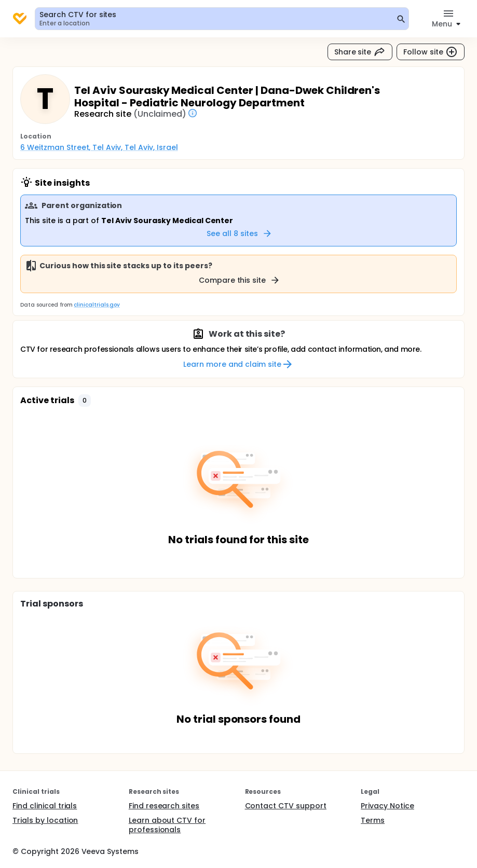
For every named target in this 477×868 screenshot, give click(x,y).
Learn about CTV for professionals (167, 825)
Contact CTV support (286, 806)
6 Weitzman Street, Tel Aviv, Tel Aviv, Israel (99, 147)
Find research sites (164, 806)
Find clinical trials (45, 806)
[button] (85, 401)
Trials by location (45, 820)
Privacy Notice (387, 806)
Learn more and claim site (238, 364)
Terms (373, 820)
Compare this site (240, 280)
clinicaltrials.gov (97, 305)
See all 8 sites (240, 233)
